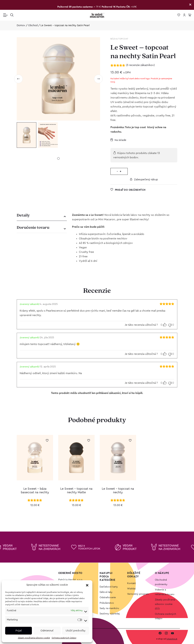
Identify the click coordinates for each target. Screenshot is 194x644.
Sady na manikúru (109, 608)
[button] (87, 585)
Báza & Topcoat (119, 39)
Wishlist (131, 589)
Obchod (33, 25)
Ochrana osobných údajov (64, 638)
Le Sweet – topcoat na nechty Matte (76, 491)
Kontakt (131, 583)
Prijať (19, 631)
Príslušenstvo (107, 603)
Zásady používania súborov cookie (34, 638)
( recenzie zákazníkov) (140, 65)
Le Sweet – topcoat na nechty (118, 491)
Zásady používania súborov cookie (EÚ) (165, 604)
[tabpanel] (27, 135)
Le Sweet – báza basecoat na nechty (35, 491)
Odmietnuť (47, 631)
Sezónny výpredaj (110, 614)
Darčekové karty (109, 587)
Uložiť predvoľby (76, 631)
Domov (21, 25)
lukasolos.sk (172, 639)
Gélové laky (106, 592)
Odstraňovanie (108, 597)
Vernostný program (138, 594)
